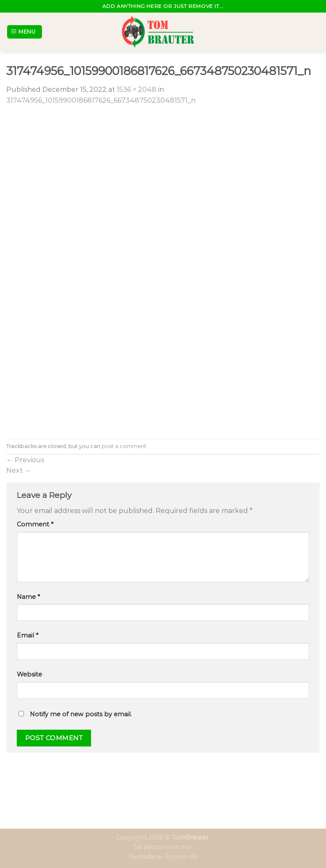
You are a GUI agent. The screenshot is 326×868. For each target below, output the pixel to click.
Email (27, 635)
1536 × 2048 (137, 89)
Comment (35, 524)
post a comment (124, 446)
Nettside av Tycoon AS (163, 857)
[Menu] (25, 32)
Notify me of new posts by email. (81, 714)
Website (29, 674)
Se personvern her (163, 847)
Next (19, 470)
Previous (25, 460)
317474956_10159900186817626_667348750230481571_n (101, 100)
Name (28, 597)
